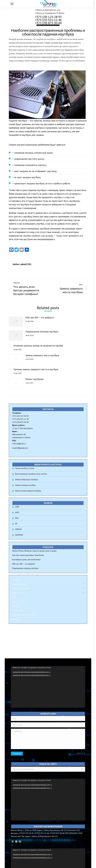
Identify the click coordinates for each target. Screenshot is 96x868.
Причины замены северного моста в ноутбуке (36, 369)
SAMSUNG (19, 535)
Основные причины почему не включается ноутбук (38, 346)
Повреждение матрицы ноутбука (42, 332)
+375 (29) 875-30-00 (48, 23)
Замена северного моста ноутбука (42, 355)
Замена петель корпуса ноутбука (28, 491)
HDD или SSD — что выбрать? (40, 318)
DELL (17, 518)
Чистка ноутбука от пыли (25, 468)
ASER (17, 507)
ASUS (17, 512)
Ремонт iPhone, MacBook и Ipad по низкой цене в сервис (34, 551)
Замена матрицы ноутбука (25, 485)
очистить (80, 753)
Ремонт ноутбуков (34, 379)
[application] (48, 687)
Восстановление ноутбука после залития (31, 474)
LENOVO (18, 529)
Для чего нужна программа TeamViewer (28, 555)
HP (16, 524)
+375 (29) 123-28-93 (48, 17)
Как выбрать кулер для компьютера (26, 560)
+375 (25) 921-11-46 (48, 20)
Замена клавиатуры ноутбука (26, 480)
